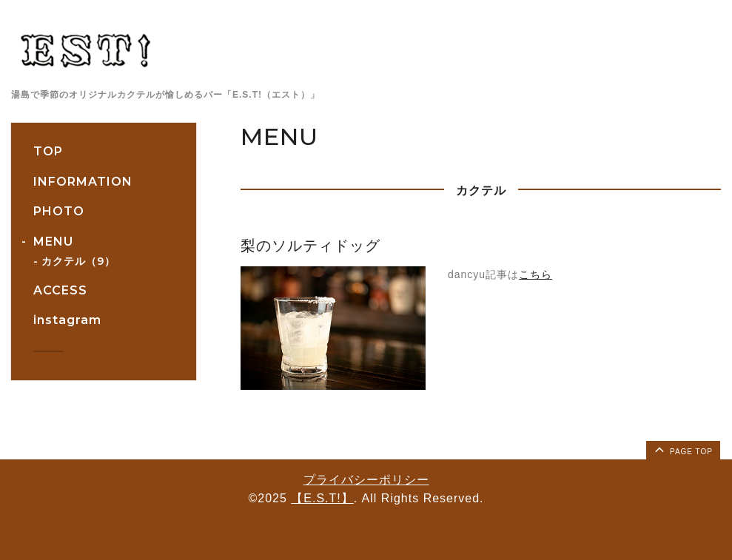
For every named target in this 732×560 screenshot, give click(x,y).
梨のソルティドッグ (310, 246)
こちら (535, 274)
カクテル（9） (78, 261)
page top (682, 449)
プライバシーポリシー (366, 480)
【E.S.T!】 (322, 498)
